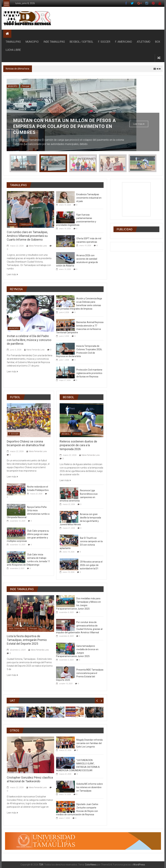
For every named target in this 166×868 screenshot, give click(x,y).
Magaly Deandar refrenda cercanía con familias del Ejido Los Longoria (89, 743)
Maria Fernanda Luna (38, 246)
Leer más (139, 124)
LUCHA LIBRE (13, 50)
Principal (26, 86)
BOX (158, 42)
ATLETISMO (144, 42)
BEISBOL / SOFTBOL (81, 42)
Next (101, 701)
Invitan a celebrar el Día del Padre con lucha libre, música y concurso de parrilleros (74, 69)
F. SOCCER (104, 42)
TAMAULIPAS (13, 42)
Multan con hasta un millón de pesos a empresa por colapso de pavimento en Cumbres (65, 126)
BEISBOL (66, 434)
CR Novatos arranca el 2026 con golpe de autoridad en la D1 (91, 565)
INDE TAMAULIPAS (54, 42)
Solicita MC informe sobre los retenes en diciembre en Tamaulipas (90, 787)
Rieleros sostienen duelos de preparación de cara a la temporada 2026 (78, 445)
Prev (97, 701)
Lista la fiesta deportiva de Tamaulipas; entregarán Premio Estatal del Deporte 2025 (27, 640)
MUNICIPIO (32, 42)
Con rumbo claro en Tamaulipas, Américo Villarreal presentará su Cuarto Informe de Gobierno (27, 236)
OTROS (12, 770)
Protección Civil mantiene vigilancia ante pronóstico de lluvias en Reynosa (89, 373)
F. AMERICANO (124, 42)
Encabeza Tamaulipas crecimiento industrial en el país (89, 198)
